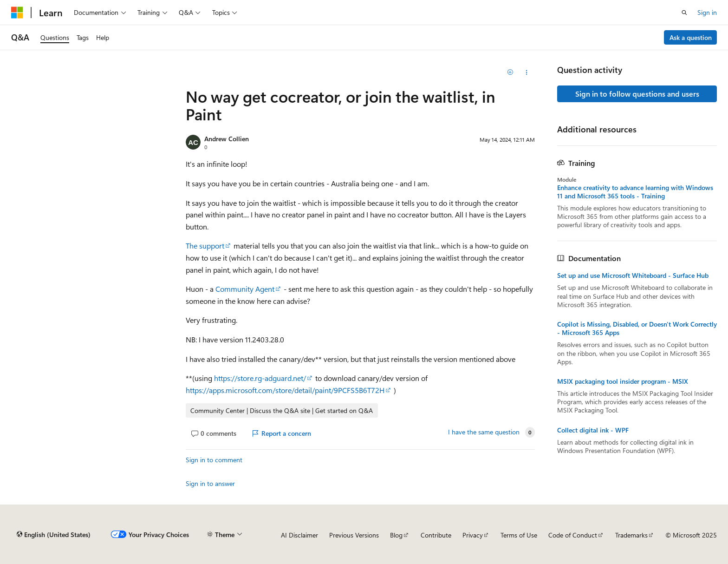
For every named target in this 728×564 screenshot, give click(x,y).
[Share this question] (527, 72)
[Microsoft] (17, 13)
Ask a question (691, 37)
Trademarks (631, 535)
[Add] (510, 72)
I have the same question (484, 432)
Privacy (473, 535)
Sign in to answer (210, 483)
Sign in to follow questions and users (637, 94)
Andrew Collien (227, 139)
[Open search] (684, 13)
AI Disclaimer (299, 535)
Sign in (707, 12)
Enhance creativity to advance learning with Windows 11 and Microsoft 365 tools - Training (635, 192)
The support (205, 246)
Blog (396, 535)
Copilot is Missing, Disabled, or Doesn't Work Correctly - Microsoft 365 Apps (637, 328)
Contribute (436, 535)
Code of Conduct (573, 535)
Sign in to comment (214, 460)
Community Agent (245, 289)
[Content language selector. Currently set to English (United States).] (54, 535)
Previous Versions (354, 535)
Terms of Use (519, 535)
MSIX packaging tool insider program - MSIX (623, 381)
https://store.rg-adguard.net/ (260, 378)
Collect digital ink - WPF (593, 430)
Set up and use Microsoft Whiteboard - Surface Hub (633, 275)
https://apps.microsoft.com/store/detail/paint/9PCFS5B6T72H (285, 390)
